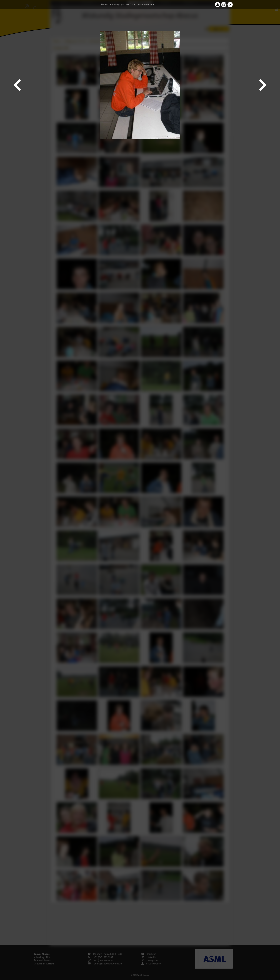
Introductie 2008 (146, 4)
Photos (105, 4)
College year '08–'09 (123, 4)
